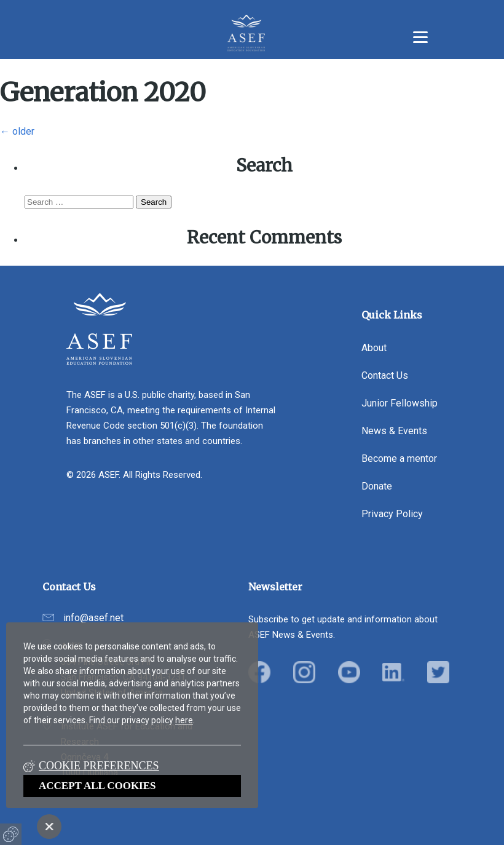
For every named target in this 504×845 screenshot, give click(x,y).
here (184, 720)
